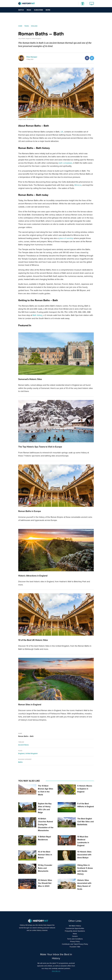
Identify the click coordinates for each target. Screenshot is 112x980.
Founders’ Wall (75, 947)
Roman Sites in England (30, 705)
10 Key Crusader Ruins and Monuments (45, 868)
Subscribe (38, 10)
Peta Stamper (32, 57)
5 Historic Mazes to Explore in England (85, 789)
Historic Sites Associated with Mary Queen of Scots (84, 885)
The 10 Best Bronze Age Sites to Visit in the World (46, 790)
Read (29, 10)
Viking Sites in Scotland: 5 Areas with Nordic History (85, 870)
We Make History (75, 926)
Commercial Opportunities (75, 928)
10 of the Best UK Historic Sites (33, 640)
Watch (21, 10)
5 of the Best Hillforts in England (86, 805)
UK (62, 132)
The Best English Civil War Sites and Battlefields (85, 822)
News (75, 934)
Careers (75, 936)
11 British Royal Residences (44, 838)
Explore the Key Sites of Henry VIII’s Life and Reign (45, 808)
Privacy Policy (75, 941)
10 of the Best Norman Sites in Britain (45, 855)
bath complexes (66, 163)
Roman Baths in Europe (30, 511)
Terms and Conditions (75, 939)
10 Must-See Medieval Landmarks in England (83, 841)
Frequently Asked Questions (75, 931)
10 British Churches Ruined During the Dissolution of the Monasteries (46, 825)
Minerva (78, 185)
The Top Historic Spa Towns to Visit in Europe (40, 447)
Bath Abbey (38, 315)
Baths (20, 762)
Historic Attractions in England (33, 576)
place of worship (66, 238)
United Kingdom (31, 753)
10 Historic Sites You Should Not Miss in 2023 (45, 883)
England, (22, 753)
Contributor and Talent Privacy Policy (75, 944)
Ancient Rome (23, 745)
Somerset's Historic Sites (30, 379)
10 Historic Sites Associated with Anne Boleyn (84, 855)
